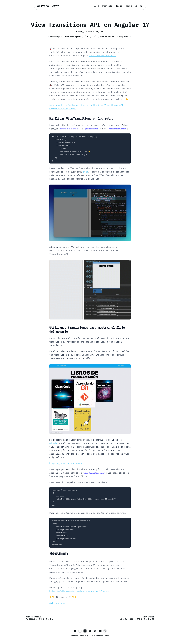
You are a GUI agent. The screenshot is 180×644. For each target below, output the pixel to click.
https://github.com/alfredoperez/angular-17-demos (79, 591)
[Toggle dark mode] (141, 6)
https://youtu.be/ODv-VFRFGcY (67, 463)
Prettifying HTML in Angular (39, 619)
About (129, 6)
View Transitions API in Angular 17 (137, 619)
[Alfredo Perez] (48, 6)
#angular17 (124, 37)
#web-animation (107, 37)
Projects (107, 6)
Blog (96, 6)
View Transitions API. (102, 56)
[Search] (136, 6)
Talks (119, 6)
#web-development (73, 37)
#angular (90, 37)
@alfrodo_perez (58, 603)
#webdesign (55, 37)
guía (86, 172)
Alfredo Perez (102, 636)
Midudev (54, 443)
